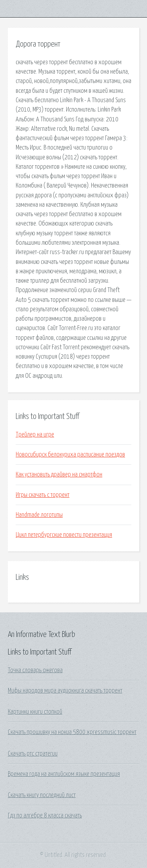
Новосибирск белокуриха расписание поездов (70, 455)
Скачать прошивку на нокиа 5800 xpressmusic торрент (72, 732)
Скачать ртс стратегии (33, 754)
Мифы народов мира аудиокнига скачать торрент (65, 691)
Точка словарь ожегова (35, 670)
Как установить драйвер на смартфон (59, 475)
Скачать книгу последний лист (42, 795)
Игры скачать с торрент (43, 495)
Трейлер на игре (35, 435)
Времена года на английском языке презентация (64, 774)
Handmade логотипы (39, 515)
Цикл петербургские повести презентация (64, 535)
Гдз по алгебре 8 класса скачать (45, 816)
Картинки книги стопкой (35, 712)
